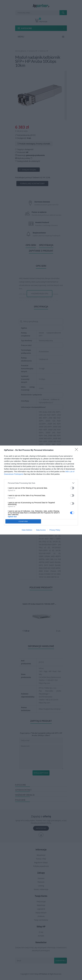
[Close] (77, 450)
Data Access (41, 530)
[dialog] (41, 490)
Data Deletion (27, 530)
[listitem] (41, 483)
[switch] (72, 488)
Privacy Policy (55, 530)
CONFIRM (23, 521)
